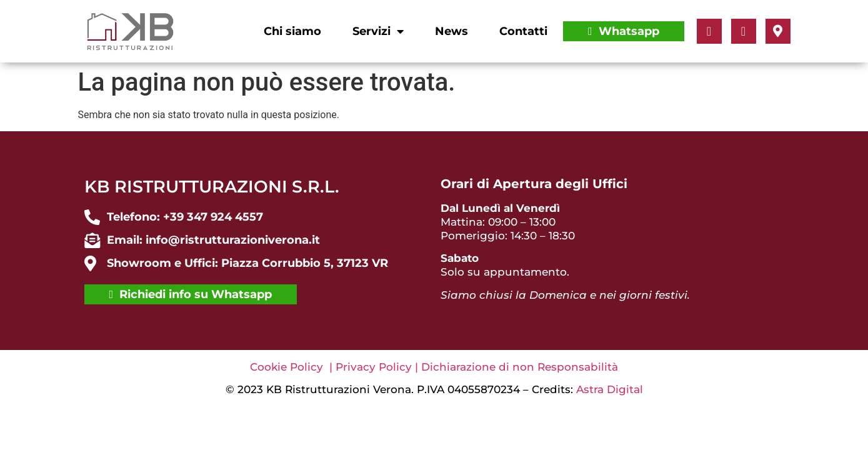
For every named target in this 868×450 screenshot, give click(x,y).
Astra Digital (610, 389)
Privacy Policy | (378, 367)
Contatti (523, 31)
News (451, 31)
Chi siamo (292, 31)
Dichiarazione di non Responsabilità (520, 367)
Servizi (378, 31)
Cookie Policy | (293, 367)
